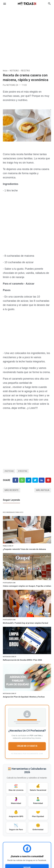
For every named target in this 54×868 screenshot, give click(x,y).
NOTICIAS (10, 471)
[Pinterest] (48, 480)
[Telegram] (29, 480)
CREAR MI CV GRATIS (27, 746)
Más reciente (12, 490)
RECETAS (23, 471)
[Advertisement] (27, 37)
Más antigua (43, 490)
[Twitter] (22, 480)
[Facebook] (15, 480)
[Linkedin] (42, 480)
